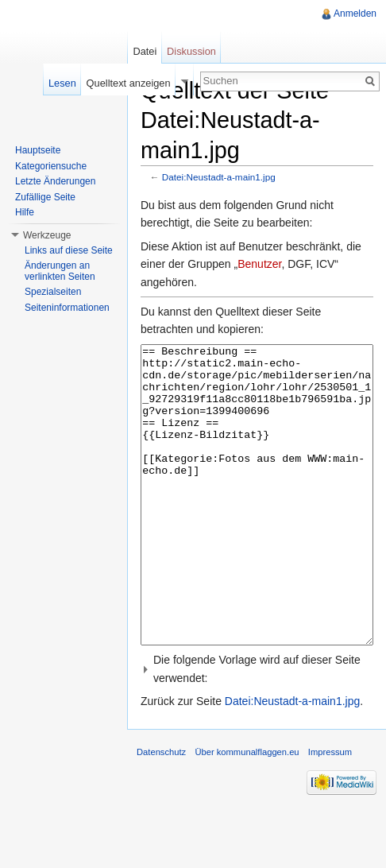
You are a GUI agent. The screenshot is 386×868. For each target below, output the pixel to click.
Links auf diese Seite (69, 250)
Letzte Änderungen (55, 181)
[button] (257, 728)
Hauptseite (38, 150)
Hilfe (25, 212)
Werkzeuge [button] (47, 235)
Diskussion (191, 51)
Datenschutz (161, 812)
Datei (145, 51)
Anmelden (355, 14)
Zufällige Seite (45, 197)
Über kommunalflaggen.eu (247, 812)
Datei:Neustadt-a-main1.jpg (219, 177)
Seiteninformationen (67, 308)
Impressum (330, 812)
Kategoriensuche (51, 166)
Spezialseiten (53, 292)
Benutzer (259, 264)
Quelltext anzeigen (129, 83)
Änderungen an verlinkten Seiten (60, 271)
